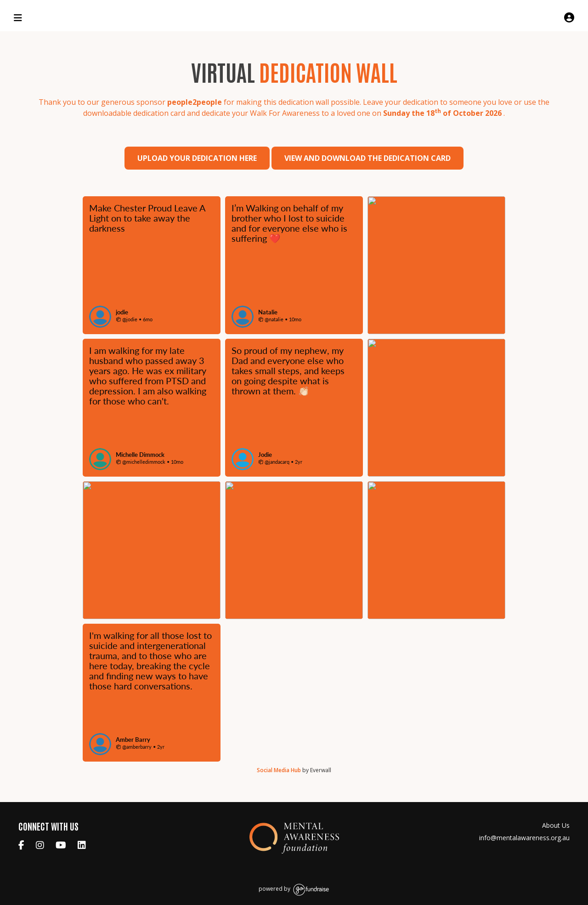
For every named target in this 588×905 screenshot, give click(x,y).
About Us (556, 825)
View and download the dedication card (367, 158)
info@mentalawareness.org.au (524, 838)
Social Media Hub (279, 770)
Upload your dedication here (197, 158)
